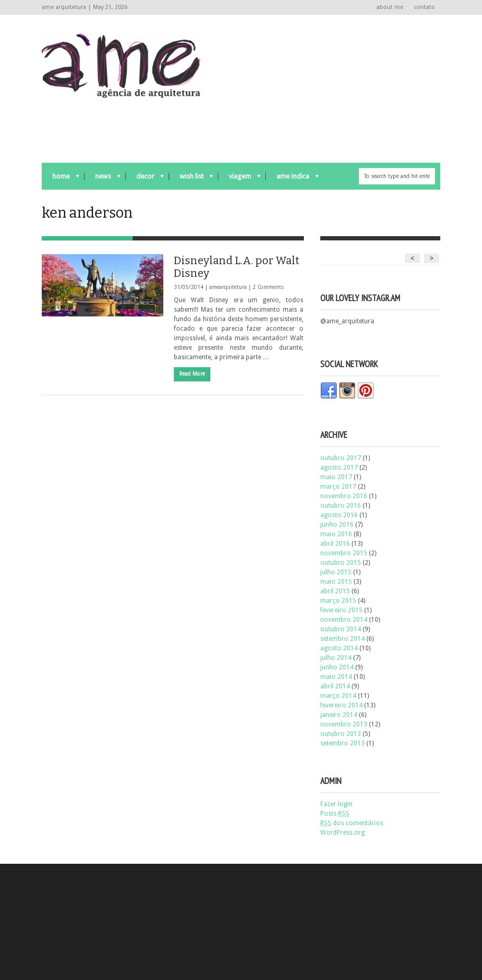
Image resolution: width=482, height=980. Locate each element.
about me (390, 7)
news (103, 179)
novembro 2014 (344, 620)
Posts (335, 814)
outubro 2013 (341, 734)
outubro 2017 (341, 458)
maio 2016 (336, 534)
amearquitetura (228, 287)
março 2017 (338, 487)
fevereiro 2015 (341, 610)
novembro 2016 (344, 496)
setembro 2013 (342, 743)
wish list (191, 179)
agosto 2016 (339, 515)
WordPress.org (342, 833)
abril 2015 (335, 591)
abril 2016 (335, 544)
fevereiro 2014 (341, 705)
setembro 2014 (342, 639)
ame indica (292, 179)
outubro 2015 (341, 563)
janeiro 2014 (339, 715)
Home (61, 179)
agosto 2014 (339, 648)
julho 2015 (336, 572)
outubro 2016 (341, 506)
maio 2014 (336, 677)
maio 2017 (336, 477)
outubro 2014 (341, 629)
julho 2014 (336, 658)
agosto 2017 (339, 468)
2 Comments (268, 287)
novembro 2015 (344, 553)
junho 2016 (337, 525)
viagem (239, 179)
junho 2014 (337, 667)
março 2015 (338, 601)
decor (145, 179)
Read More (192, 374)
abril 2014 (335, 686)
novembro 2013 (344, 724)
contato (424, 7)
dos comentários (352, 823)
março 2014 (338, 696)
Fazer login (336, 804)
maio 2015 (336, 582)
